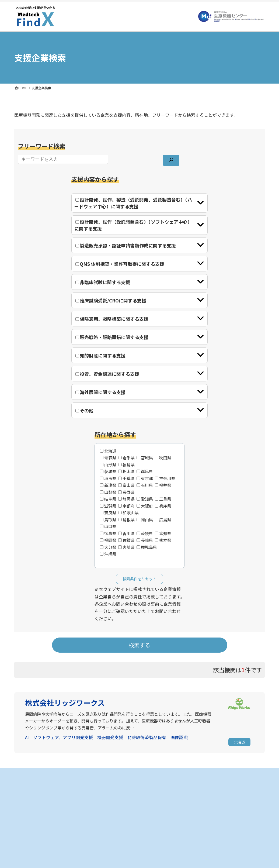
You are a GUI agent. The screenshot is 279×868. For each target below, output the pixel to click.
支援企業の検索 (115, 795)
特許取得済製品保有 (147, 737)
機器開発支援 (110, 737)
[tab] (139, 203)
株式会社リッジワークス (65, 703)
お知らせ (196, 786)
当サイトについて (203, 795)
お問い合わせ (200, 814)
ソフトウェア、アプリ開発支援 (63, 737)
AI (27, 737)
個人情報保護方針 (203, 805)
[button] (239, 743)
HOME (108, 786)
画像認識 (179, 737)
